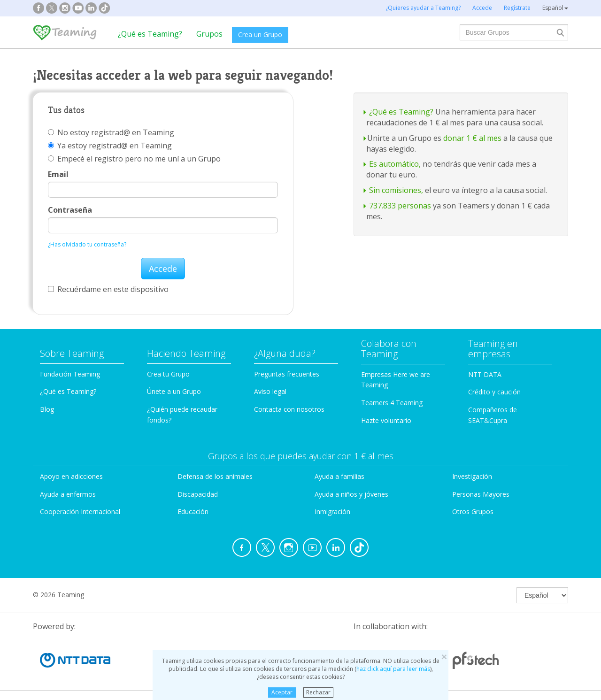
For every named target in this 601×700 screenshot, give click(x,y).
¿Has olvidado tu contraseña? (87, 244)
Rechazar (318, 692)
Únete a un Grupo (174, 391)
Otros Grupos (473, 512)
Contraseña (70, 210)
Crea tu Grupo (168, 374)
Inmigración (332, 512)
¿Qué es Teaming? (150, 34)
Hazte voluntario (386, 420)
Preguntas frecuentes (287, 374)
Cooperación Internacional (80, 512)
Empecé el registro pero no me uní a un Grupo (134, 159)
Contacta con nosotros (289, 409)
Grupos (209, 34)
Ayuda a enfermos (68, 494)
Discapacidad (198, 494)
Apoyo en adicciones (71, 476)
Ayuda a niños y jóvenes (351, 494)
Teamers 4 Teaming (392, 403)
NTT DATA (485, 374)
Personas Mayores (481, 494)
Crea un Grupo (260, 35)
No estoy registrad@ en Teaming (111, 132)
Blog (47, 409)
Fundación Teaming (70, 374)
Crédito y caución (494, 392)
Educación (193, 512)
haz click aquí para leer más (393, 669)
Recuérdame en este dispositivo (108, 289)
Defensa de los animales (215, 476)
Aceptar (282, 692)
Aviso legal (270, 391)
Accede (163, 269)
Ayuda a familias (339, 476)
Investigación (472, 476)
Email (58, 174)
